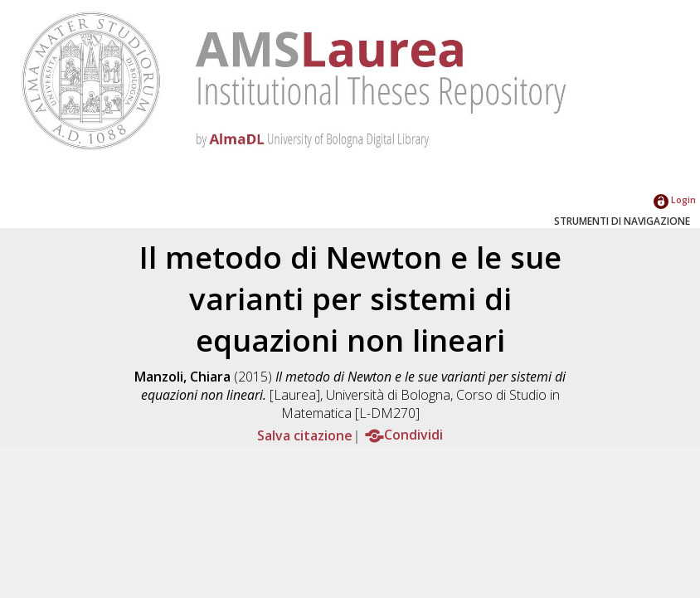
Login (675, 199)
